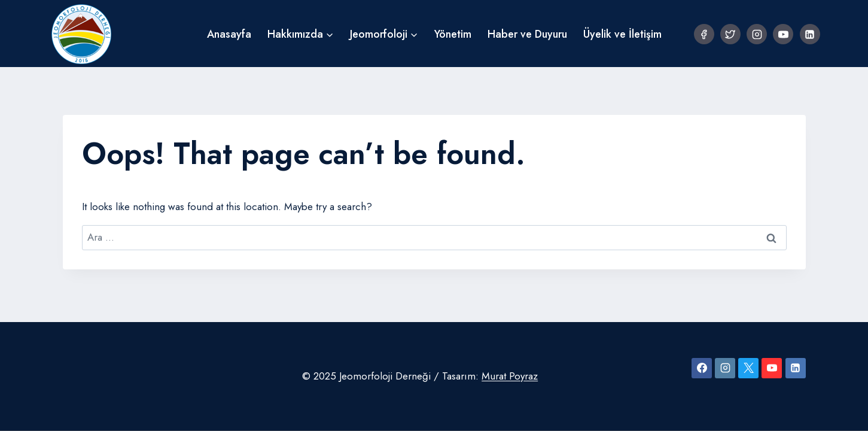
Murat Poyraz (510, 376)
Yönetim (453, 34)
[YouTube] (783, 34)
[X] (748, 368)
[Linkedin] (810, 34)
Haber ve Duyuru (527, 34)
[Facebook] (704, 34)
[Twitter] (730, 34)
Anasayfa (229, 34)
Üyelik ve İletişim (622, 34)
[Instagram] (757, 34)
